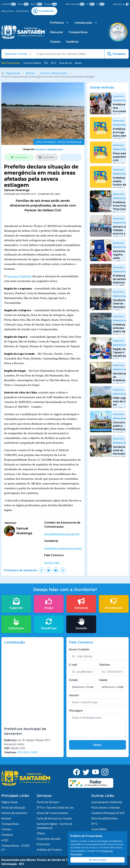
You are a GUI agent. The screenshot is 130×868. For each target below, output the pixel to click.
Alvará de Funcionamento (52, 813)
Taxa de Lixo (66, 63)
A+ (91, 4)
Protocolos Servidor (49, 839)
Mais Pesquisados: (11, 63)
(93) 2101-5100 (28, 752)
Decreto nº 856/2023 (19, 276)
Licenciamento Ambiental (107, 802)
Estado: (74, 680)
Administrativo (22, 11)
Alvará (78, 63)
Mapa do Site (7, 11)
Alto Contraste (75, 4)
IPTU (53, 63)
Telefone (104, 665)
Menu (23, 4)
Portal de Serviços (48, 802)
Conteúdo (9, 4)
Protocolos (43, 844)
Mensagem (76, 711)
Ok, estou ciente (98, 860)
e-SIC (5, 840)
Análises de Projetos (49, 850)
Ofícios (41, 833)
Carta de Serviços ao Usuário (54, 818)
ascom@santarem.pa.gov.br (62, 534)
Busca (36, 4)
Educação (57, 32)
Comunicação (86, 23)
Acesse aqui (52, 562)
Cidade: (103, 680)
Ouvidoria (72, 42)
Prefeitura (60, 23)
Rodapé (51, 4)
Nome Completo (79, 649)
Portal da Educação (13, 808)
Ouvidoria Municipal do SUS (108, 813)
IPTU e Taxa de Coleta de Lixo (55, 808)
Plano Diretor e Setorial (106, 808)
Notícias (32, 73)
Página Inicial (13, 73)
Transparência (78, 32)
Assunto (74, 695)
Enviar (98, 745)
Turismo (55, 42)
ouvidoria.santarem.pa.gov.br (63, 548)
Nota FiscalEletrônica (104, 818)
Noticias (6, 818)
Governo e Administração (56, 73)
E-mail (73, 665)
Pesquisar (117, 54)
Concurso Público (32, 63)
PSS (46, 63)
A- (101, 4)
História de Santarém (14, 813)
